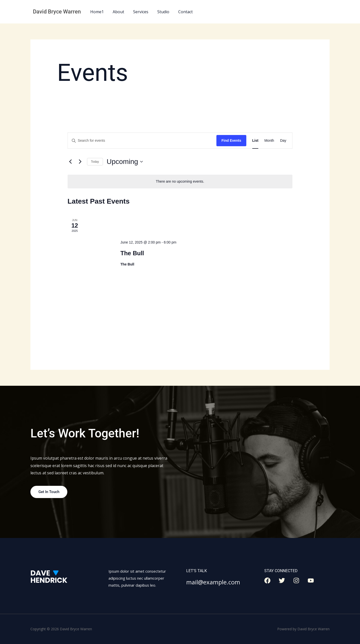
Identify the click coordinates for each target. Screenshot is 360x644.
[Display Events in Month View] (269, 141)
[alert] (180, 182)
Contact (181, 12)
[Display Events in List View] (255, 141)
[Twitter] (282, 581)
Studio (160, 12)
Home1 (96, 12)
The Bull (132, 253)
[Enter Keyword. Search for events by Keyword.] (142, 141)
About (117, 12)
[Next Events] (80, 162)
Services (138, 12)
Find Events (231, 140)
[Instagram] (296, 581)
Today (95, 162)
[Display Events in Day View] (283, 141)
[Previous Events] (71, 162)
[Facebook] (267, 581)
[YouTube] (311, 581)
